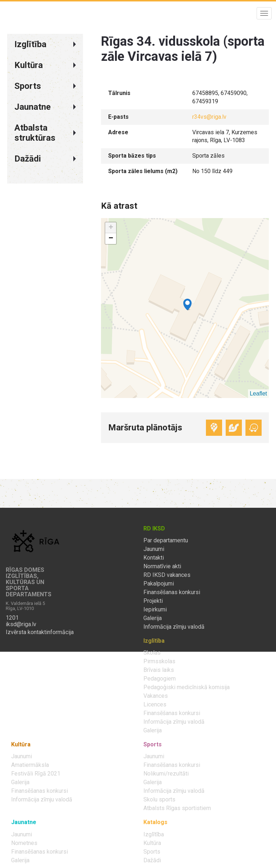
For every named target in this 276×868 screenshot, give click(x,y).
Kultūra (152, 843)
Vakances (156, 696)
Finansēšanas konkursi (172, 592)
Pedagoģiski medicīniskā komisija (187, 687)
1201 (12, 618)
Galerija (153, 618)
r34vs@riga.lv (209, 117)
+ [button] (111, 228)
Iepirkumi (155, 610)
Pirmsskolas (159, 661)
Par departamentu (166, 541)
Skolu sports (159, 800)
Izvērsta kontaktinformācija (40, 632)
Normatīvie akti (162, 566)
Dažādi (152, 860)
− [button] (111, 239)
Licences (155, 705)
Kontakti (154, 558)
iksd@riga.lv (21, 624)
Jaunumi (154, 549)
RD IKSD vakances (167, 575)
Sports (152, 852)
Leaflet (258, 394)
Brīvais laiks (159, 670)
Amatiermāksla (30, 765)
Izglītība (154, 835)
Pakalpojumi (159, 584)
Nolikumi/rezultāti (166, 774)
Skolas (152, 653)
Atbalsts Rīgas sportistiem (177, 808)
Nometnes (24, 843)
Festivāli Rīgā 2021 (36, 774)
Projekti (153, 601)
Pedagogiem (160, 679)
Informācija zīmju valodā (174, 627)
